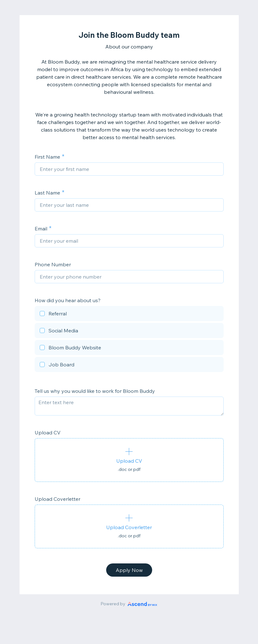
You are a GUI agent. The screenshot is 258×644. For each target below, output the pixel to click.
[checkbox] (129, 314)
